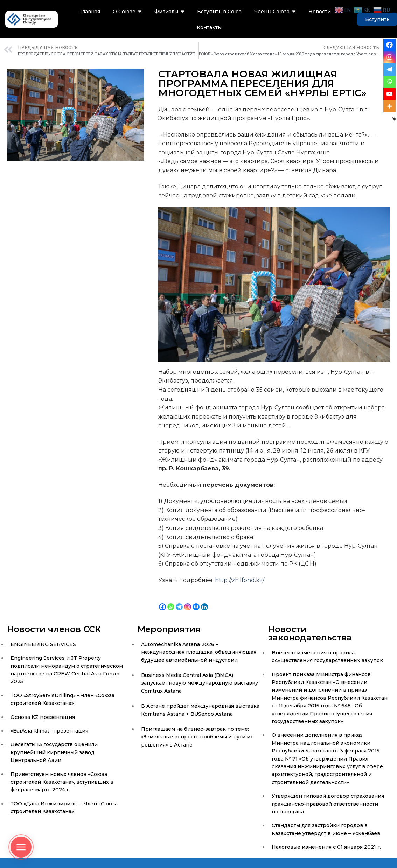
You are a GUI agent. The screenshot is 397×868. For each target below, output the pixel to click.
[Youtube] (389, 94)
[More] (389, 106)
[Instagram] (188, 601)
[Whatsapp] (171, 601)
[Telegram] (179, 601)
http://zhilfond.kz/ (240, 580)
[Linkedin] (204, 601)
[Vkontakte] (196, 601)
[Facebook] (162, 601)
